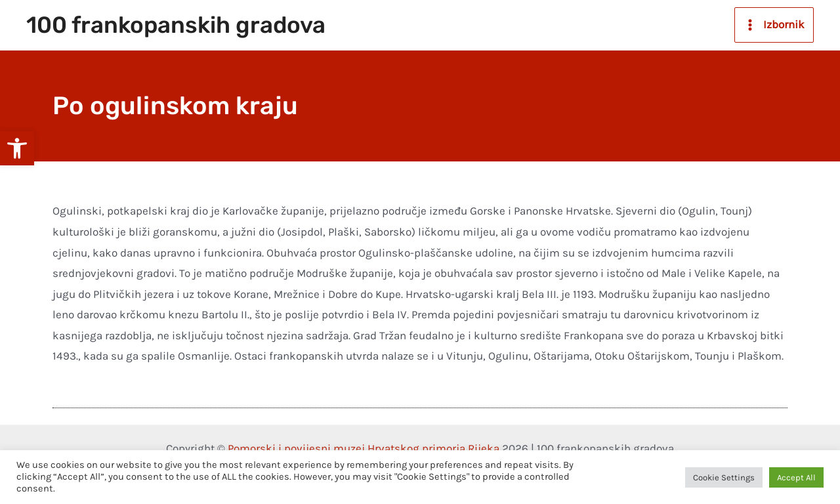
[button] (17, 148)
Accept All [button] (796, 477)
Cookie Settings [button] (724, 477)
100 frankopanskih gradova (176, 25)
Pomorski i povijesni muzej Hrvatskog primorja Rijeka (364, 448)
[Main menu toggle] (774, 25)
